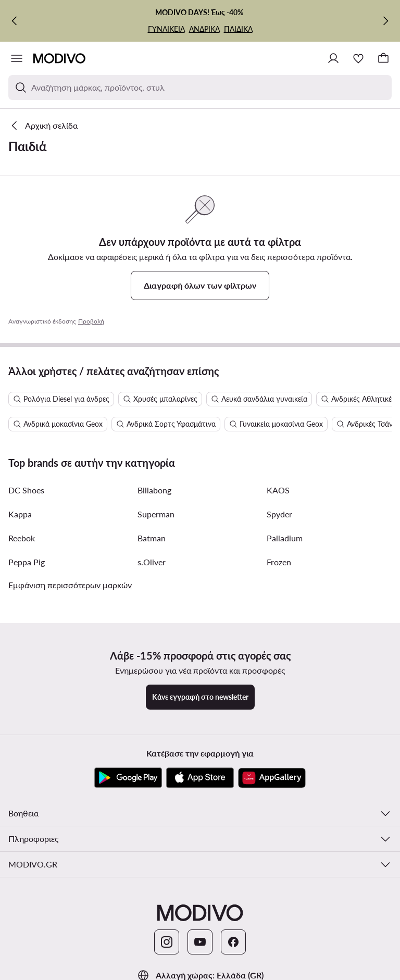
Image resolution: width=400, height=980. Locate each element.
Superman (156, 514)
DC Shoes (26, 490)
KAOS (278, 490)
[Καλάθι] (383, 58)
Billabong (154, 490)
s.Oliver (152, 562)
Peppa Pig (27, 562)
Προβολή (91, 321)
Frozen (279, 562)
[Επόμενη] (385, 21)
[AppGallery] (272, 778)
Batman (152, 538)
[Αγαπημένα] (358, 58)
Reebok (22, 538)
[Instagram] (167, 942)
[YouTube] (200, 942)
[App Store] (200, 778)
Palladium (285, 538)
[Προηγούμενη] (15, 21)
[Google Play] (128, 778)
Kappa (20, 514)
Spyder (279, 514)
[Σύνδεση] (333, 58)
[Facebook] (233, 942)
